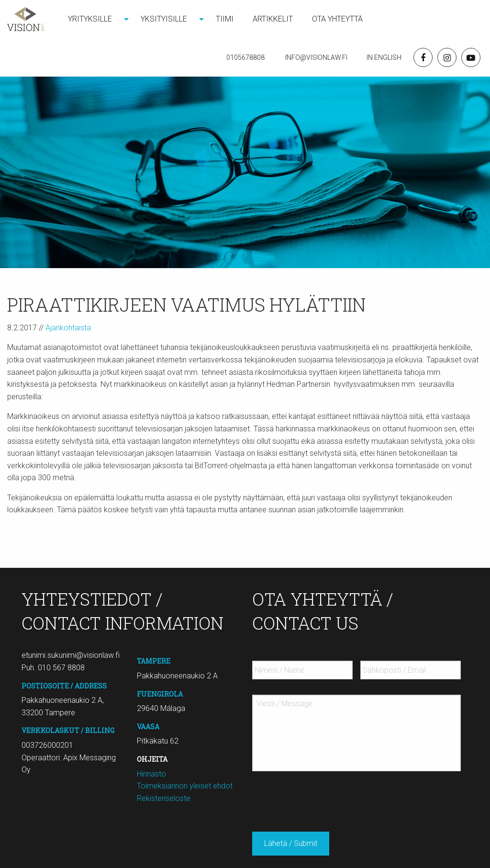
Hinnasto (151, 774)
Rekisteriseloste (164, 798)
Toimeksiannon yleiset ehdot (185, 786)
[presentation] (325, 798)
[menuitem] (95, 19)
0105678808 (245, 57)
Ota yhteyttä (337, 19)
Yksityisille (164, 19)
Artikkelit (273, 19)
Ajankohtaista (68, 328)
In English (384, 57)
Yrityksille (90, 19)
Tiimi (225, 19)
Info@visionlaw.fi (316, 57)
